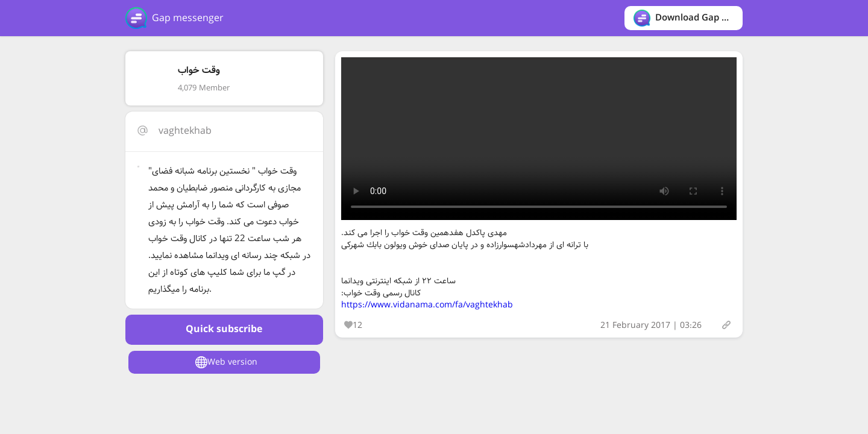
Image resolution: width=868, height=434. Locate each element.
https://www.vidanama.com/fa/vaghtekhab (427, 305)
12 (353, 325)
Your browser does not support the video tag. (539, 139)
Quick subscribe (224, 329)
